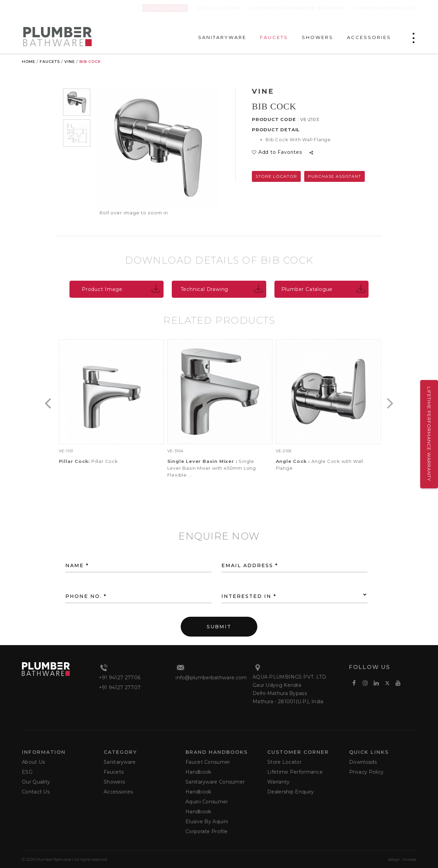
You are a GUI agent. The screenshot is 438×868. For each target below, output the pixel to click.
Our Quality (36, 782)
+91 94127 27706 (120, 678)
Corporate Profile (207, 831)
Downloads (165, 8)
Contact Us (36, 792)
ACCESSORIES (369, 37)
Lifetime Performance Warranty (298, 8)
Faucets (50, 62)
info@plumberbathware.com (211, 678)
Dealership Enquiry (385, 8)
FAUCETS (274, 37)
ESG (27, 772)
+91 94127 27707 (120, 687)
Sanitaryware (120, 762)
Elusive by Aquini (207, 822)
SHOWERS (318, 37)
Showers (114, 782)
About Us (33, 762)
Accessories (118, 792)
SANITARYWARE (222, 37)
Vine (70, 62)
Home (29, 62)
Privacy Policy (366, 772)
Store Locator (218, 8)
